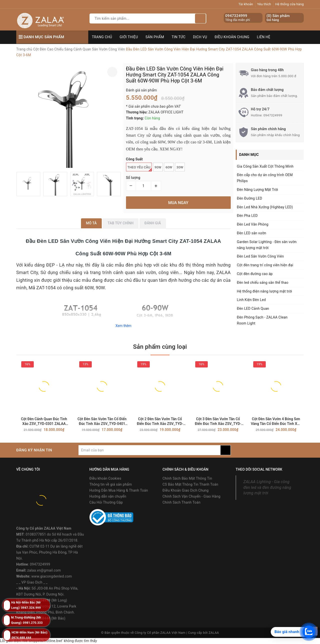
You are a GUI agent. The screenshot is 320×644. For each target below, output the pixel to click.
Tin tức (179, 37)
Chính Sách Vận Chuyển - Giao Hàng (191, 496)
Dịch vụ (200, 37)
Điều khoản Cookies (105, 478)
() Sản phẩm (278, 18)
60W (169, 167)
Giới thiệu (129, 37)
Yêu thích (264, 4)
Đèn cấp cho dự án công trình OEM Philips (265, 178)
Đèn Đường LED (250, 198)
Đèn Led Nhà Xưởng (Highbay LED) (265, 207)
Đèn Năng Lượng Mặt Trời (258, 190)
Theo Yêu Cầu (140, 168)
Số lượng (133, 178)
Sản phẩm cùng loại (160, 347)
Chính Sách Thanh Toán (181, 502)
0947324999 (236, 16)
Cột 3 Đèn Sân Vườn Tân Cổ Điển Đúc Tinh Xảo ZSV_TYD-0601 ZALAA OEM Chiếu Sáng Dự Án (218, 422)
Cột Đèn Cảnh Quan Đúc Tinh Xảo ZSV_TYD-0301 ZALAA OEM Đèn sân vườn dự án (44, 422)
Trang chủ (102, 37)
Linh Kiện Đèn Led (251, 300)
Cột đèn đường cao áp (255, 274)
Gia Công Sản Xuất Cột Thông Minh (265, 166)
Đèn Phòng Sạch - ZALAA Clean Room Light (262, 320)
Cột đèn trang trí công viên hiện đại (265, 265)
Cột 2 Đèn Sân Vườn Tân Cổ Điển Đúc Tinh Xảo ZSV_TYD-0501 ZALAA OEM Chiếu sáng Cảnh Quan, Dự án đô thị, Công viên (160, 422)
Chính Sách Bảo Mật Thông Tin (187, 478)
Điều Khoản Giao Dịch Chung (185, 490)
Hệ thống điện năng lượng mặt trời (265, 291)
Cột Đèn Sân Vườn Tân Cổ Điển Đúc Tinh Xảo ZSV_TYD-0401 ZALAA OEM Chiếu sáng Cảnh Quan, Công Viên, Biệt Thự (102, 422)
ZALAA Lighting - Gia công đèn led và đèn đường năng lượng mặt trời (267, 487)
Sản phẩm (155, 37)
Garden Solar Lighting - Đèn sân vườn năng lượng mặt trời (267, 245)
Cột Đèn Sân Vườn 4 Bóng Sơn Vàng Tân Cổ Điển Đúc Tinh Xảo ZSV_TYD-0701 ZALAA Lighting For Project (276, 422)
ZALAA (214, 633)
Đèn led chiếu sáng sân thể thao (263, 283)
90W (158, 167)
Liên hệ (264, 37)
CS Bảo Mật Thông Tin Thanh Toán (190, 484)
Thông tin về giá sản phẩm (111, 484)
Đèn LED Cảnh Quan (253, 309)
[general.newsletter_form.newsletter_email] (149, 450)
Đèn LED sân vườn (252, 233)
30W (180, 167)
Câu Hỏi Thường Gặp (106, 502)
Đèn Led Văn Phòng (253, 224)
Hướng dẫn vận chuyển (108, 496)
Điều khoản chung (232, 37)
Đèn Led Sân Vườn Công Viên (260, 256)
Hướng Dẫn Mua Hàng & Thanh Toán (119, 490)
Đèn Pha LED (247, 216)
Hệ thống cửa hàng (289, 4)
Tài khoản (246, 4)
